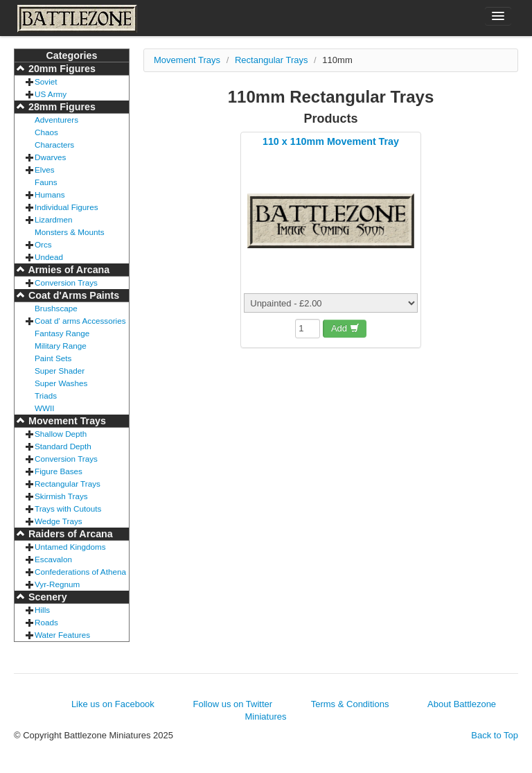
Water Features (62, 635)
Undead (49, 257)
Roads (46, 622)
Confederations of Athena (80, 572)
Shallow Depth (61, 434)
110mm (337, 60)
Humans (50, 194)
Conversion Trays (66, 283)
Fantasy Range (62, 333)
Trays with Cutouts (68, 509)
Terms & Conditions (350, 704)
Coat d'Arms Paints (72, 295)
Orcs (43, 244)
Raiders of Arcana (69, 534)
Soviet (46, 81)
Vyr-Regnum (57, 584)
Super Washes (61, 383)
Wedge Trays (59, 521)
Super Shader (60, 371)
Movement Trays (66, 421)
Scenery (46, 597)
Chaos (46, 132)
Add (345, 328)
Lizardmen (54, 219)
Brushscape (56, 308)
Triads (46, 396)
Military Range (61, 346)
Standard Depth (63, 446)
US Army (51, 94)
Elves (45, 170)
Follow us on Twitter (232, 704)
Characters (54, 145)
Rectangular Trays (68, 484)
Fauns (46, 182)
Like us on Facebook (113, 704)
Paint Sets (53, 358)
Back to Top (495, 735)
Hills (42, 610)
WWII (45, 408)
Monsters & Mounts (70, 232)
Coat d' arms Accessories (80, 321)
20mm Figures (61, 69)
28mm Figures (61, 107)
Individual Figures (66, 207)
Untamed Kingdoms (70, 547)
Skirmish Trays (61, 496)
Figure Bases (59, 471)
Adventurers (56, 120)
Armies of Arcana (68, 270)
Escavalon (53, 559)
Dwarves (50, 157)
